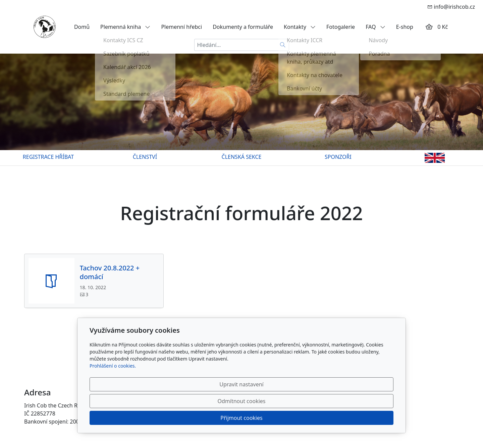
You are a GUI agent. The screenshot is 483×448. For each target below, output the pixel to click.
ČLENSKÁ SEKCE (242, 157)
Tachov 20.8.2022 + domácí (110, 272)
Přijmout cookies (361, 418)
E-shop (405, 27)
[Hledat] (283, 45)
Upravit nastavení (227, 418)
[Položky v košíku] (429, 27)
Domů (82, 27)
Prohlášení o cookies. (113, 399)
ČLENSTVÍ (145, 157)
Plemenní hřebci (181, 27)
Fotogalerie (341, 27)
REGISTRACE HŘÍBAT (48, 157)
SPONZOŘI (338, 157)
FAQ (375, 27)
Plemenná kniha (125, 27)
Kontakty (300, 27)
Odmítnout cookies (294, 418)
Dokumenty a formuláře (243, 27)
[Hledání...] (235, 45)
